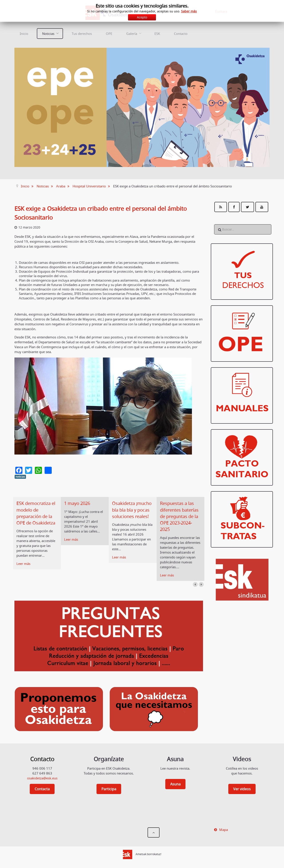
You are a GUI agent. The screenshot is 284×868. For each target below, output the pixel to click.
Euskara (221, 11)
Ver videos (242, 789)
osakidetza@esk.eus (42, 778)
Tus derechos (82, 34)
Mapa (224, 830)
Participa (109, 789)
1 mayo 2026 (77, 503)
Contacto (181, 34)
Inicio (24, 34)
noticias (20, 477)
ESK (157, 34)
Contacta (42, 789)
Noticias (48, 34)
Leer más (23, 564)
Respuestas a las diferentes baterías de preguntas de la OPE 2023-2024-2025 (179, 516)
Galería (132, 34)
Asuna (175, 784)
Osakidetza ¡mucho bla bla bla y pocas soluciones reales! (132, 510)
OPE (109, 34)
